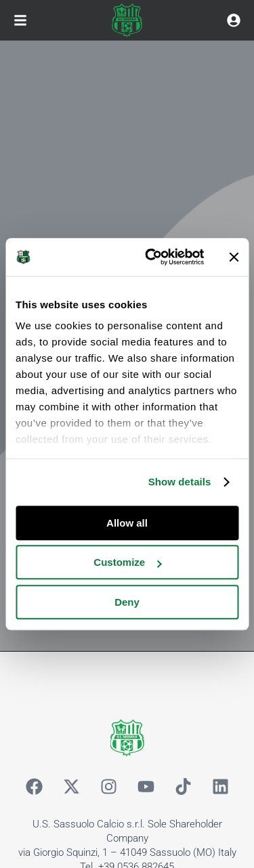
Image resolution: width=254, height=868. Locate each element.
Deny (127, 602)
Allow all (127, 523)
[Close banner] (234, 257)
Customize (127, 562)
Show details (180, 482)
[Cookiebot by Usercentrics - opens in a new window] (151, 257)
